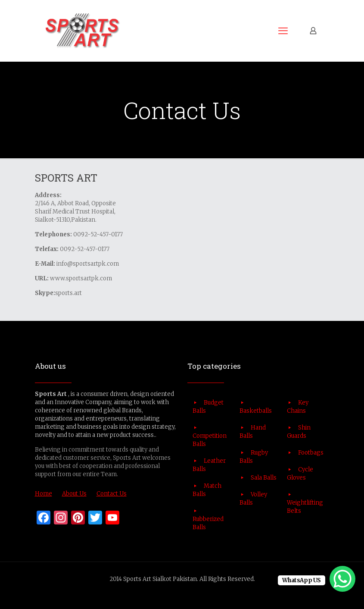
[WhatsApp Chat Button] (342, 579)
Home (44, 494)
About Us (74, 494)
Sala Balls (264, 478)
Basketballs (256, 411)
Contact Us (112, 494)
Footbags (311, 453)
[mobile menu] (283, 31)
